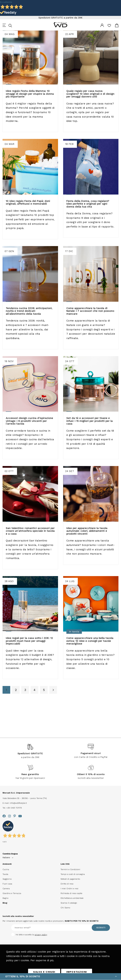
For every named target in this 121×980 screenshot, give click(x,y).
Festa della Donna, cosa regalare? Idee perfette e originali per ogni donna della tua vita (88, 204)
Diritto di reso (67, 884)
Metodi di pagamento (70, 879)
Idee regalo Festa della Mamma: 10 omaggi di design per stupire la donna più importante (30, 94)
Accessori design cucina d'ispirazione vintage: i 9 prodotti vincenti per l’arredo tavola (29, 421)
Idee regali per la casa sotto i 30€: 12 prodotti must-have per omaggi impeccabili (29, 641)
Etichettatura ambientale (72, 898)
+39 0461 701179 (14, 808)
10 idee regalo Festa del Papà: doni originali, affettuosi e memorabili (28, 202)
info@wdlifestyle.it (18, 803)
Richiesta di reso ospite (71, 893)
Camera (6, 889)
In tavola (74, 632)
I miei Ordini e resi (69, 889)
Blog (5, 903)
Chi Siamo (65, 908)
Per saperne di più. (42, 960)
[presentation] (17, 942)
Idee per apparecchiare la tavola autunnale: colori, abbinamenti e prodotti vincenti (87, 531)
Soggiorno (7, 879)
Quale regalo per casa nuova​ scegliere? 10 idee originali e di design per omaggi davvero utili (90, 94)
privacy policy (41, 935)
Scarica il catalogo (69, 903)
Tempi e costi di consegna (73, 874)
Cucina (6, 869)
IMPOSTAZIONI (76, 972)
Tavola (5, 874)
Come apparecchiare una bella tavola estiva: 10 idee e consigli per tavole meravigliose (90, 641)
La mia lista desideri (109, 27)
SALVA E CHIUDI (44, 972)
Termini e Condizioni (70, 869)
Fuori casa (7, 884)
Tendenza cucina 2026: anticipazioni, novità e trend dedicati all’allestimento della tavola (29, 311)
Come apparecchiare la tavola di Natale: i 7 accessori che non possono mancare (90, 311)
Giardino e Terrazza (12, 893)
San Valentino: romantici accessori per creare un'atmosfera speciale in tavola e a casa (30, 531)
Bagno (5, 898)
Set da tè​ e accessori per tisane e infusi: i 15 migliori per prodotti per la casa (90, 421)
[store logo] (61, 25)
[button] (9, 858)
